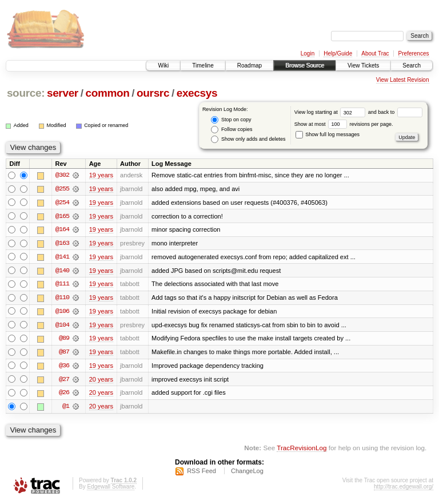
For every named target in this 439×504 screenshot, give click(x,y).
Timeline (203, 66)
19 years (101, 175)
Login (308, 53)
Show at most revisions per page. (344, 124)
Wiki (163, 66)
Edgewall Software (111, 489)
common (107, 93)
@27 (64, 381)
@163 (62, 244)
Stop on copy (231, 120)
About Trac (375, 53)
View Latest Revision (403, 80)
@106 (62, 312)
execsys (197, 93)
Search (412, 66)
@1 (66, 408)
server (63, 93)
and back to (395, 112)
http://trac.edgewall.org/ (404, 489)
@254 (62, 203)
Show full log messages (328, 134)
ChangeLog (247, 473)
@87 (64, 354)
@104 (62, 326)
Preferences (414, 53)
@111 (62, 285)
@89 (64, 340)
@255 (62, 189)
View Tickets (363, 66)
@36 (64, 367)
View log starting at (331, 112)
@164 (62, 230)
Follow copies (232, 130)
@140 (62, 271)
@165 (62, 216)
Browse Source (305, 66)
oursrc (153, 93)
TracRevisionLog (302, 450)
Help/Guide (338, 53)
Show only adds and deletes (248, 139)
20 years (101, 381)
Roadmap (250, 66)
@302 (62, 175)
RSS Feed (201, 473)
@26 (64, 395)
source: (26, 93)
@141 (62, 257)
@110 (62, 299)
